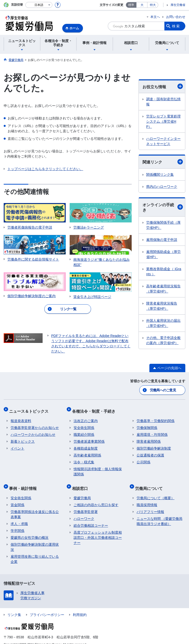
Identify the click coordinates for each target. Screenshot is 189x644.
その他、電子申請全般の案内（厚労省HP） (163, 340)
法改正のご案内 (86, 417)
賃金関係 (17, 498)
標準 (131, 5)
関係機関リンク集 (160, 175)
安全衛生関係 (84, 424)
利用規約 (80, 608)
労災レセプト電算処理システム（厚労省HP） (163, 121)
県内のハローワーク (162, 187)
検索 (176, 26)
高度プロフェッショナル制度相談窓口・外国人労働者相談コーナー (98, 531)
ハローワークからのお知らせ (33, 431)
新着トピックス (23, 438)
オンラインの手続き (163, 207)
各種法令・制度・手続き (95, 409)
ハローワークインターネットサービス (163, 141)
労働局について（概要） (156, 491)
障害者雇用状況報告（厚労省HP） (162, 306)
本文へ (155, 17)
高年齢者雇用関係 (87, 452)
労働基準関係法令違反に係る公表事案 (35, 507)
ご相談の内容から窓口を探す (96, 498)
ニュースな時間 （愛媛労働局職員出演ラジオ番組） (159, 514)
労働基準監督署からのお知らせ (35, 424)
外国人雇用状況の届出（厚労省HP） (163, 323)
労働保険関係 (147, 424)
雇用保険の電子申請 (162, 240)
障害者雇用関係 (149, 438)
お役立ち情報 (163, 86)
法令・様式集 (84, 458)
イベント (17, 445)
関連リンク (163, 162)
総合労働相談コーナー (91, 519)
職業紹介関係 (84, 431)
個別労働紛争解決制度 (154, 445)
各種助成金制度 (86, 445)
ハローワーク (84, 512)
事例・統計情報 (24, 483)
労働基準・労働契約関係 (156, 417)
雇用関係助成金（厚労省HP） (163, 254)
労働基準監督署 (86, 505)
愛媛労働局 (82, 491)
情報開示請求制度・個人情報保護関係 (98, 468)
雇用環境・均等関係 (152, 431)
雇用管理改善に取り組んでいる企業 (35, 552)
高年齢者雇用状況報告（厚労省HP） (163, 289)
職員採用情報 (147, 498)
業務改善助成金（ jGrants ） (164, 271)
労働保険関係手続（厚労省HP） (163, 225)
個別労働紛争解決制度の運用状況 (35, 540)
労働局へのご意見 (163, 390)
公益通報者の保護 (150, 452)
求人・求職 (19, 517)
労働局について (150, 483)
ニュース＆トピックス (30, 409)
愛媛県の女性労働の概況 (30, 531)
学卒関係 (17, 524)
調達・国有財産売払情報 (163, 102)
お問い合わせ (176, 17)
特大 (153, 5)
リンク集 (14, 608)
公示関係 (143, 458)
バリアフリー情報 (150, 505)
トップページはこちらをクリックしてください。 (45, 169)
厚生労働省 (178, 5)
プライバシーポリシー (47, 608)
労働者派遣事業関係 (89, 438)
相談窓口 (81, 483)
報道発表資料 (21, 417)
